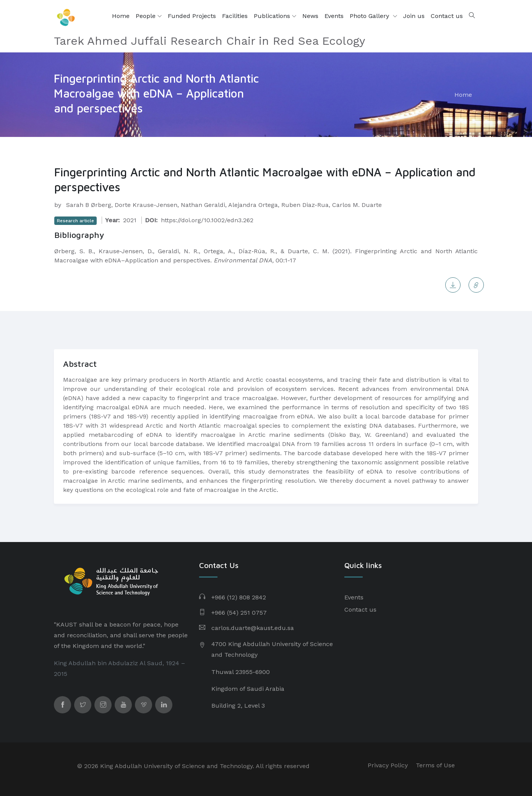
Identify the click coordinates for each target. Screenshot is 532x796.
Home (121, 16)
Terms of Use (435, 765)
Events (334, 16)
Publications (275, 16)
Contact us (447, 16)
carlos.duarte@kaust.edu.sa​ (253, 628)
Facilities (235, 16)
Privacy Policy (388, 765)
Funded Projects (192, 16)
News (310, 16)
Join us (414, 16)
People (149, 16)
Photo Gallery (370, 16)
